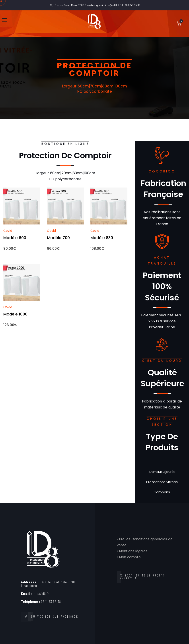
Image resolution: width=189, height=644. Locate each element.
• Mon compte (129, 557)
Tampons (162, 492)
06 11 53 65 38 (41, 601)
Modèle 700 (58, 238)
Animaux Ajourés (162, 472)
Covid (8, 231)
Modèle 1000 (15, 314)
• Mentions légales (132, 551)
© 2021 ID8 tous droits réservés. (142, 577)
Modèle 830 (102, 238)
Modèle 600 (15, 238)
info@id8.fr (35, 593)
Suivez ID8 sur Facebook (55, 617)
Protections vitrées (162, 482)
